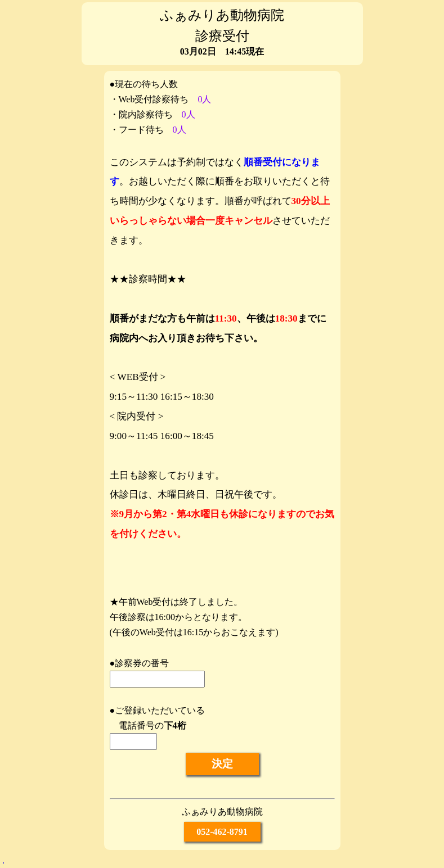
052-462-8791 (222, 832)
